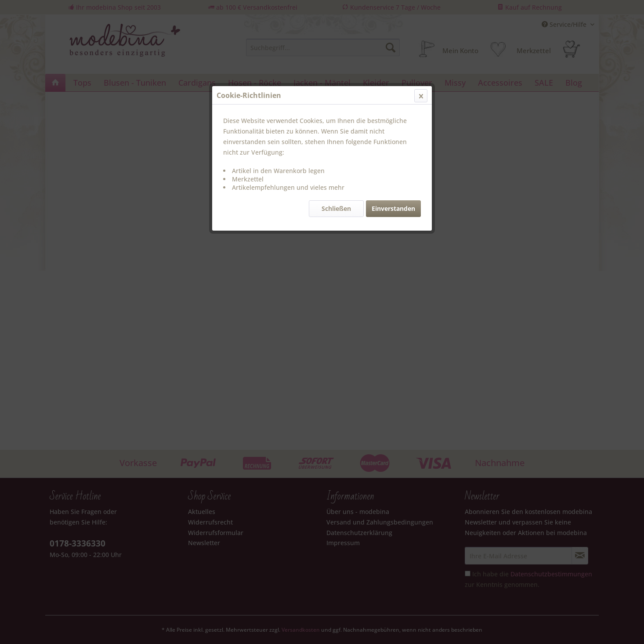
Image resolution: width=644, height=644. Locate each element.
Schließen (336, 208)
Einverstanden (393, 208)
